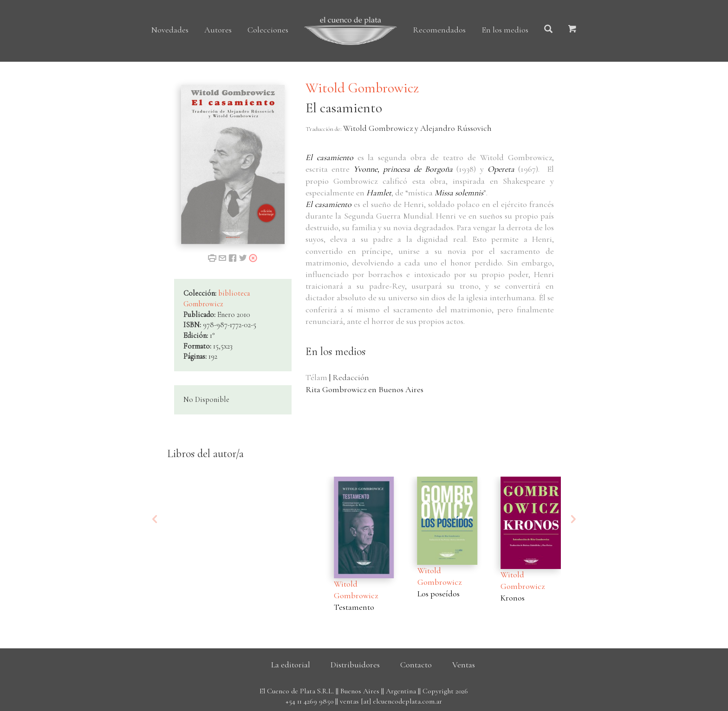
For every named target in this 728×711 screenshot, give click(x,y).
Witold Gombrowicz (362, 88)
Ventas (464, 665)
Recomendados (439, 30)
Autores (218, 30)
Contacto (416, 665)
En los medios (505, 30)
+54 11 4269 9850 (309, 701)
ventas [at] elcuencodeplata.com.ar (391, 701)
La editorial (291, 665)
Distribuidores (355, 665)
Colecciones (268, 30)
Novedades (170, 30)
